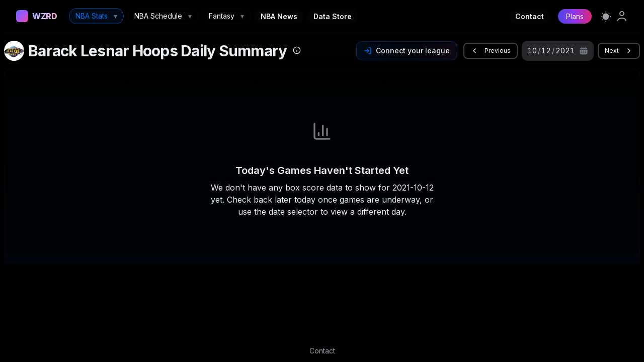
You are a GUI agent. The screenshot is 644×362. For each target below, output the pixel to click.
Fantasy (226, 16)
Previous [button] (491, 51)
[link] (622, 16)
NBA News (279, 16)
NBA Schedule (163, 16)
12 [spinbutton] (546, 51)
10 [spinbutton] (532, 51)
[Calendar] (584, 51)
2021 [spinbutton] (565, 51)
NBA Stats (96, 16)
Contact (530, 16)
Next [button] (619, 51)
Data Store (333, 16)
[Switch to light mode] (606, 16)
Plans (575, 16)
